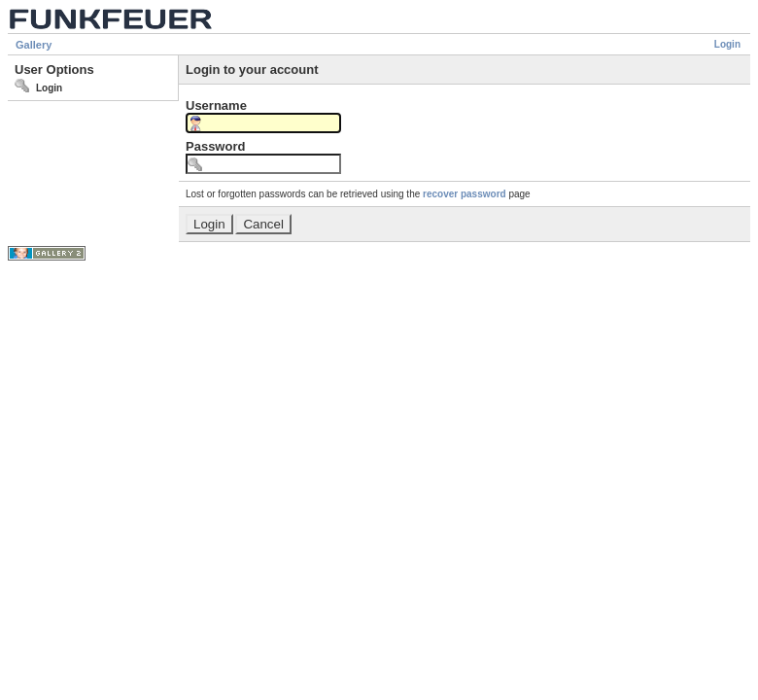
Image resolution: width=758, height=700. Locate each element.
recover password (465, 194)
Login (727, 44)
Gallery (34, 45)
